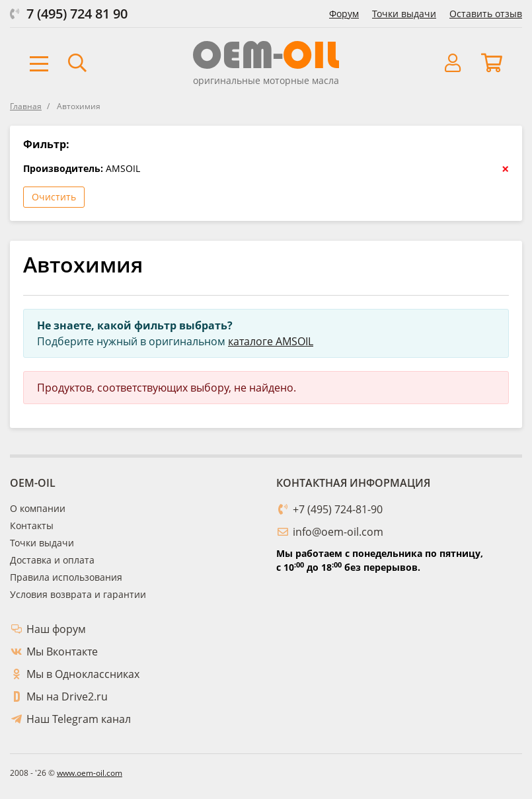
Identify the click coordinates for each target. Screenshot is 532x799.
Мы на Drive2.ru (67, 696)
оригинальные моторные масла (266, 80)
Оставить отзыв (486, 14)
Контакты (32, 526)
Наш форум (56, 629)
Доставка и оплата (52, 560)
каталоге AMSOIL (271, 341)
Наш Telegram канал (79, 719)
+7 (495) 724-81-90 (338, 509)
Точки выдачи (404, 14)
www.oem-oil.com (90, 773)
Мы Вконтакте (62, 652)
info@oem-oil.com (338, 532)
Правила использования (66, 577)
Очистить (54, 197)
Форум (344, 14)
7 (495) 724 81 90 (77, 14)
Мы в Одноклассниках (83, 674)
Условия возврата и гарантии (78, 594)
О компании (38, 508)
